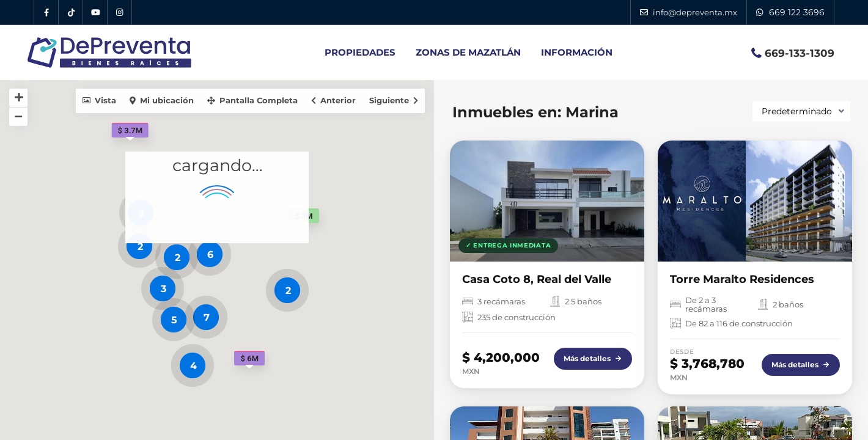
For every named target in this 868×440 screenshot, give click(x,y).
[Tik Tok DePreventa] (71, 12)
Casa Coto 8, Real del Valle (537, 279)
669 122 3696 (797, 12)
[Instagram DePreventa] (120, 12)
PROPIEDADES (360, 52)
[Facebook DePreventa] (46, 12)
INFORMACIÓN (577, 52)
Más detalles (593, 358)
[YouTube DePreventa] (95, 12)
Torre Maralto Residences (742, 279)
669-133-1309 (800, 53)
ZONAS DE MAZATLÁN (468, 52)
